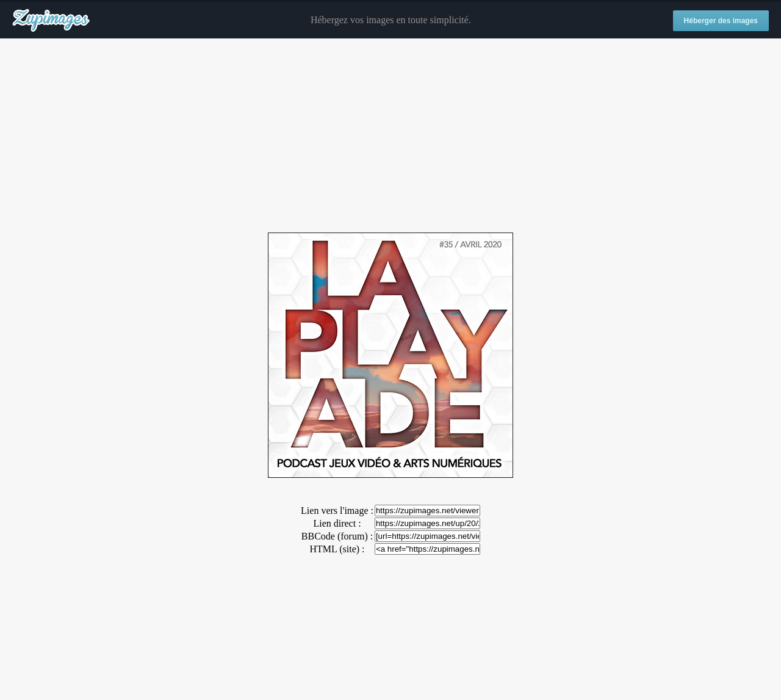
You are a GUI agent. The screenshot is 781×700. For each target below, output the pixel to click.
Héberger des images (721, 21)
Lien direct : (337, 523)
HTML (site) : (337, 549)
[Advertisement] (390, 136)
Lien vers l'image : (337, 511)
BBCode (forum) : (337, 536)
